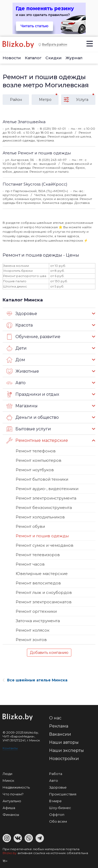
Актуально (12, 801)
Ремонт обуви (30, 526)
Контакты (10, 748)
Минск (8, 780)
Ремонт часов (30, 564)
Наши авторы (64, 742)
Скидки (54, 58)
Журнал (74, 58)
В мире (55, 801)
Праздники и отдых (33, 394)
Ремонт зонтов (31, 640)
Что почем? (13, 794)
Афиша (9, 808)
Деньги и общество (33, 417)
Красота (20, 325)
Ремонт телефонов (36, 451)
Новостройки (64, 759)
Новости (12, 58)
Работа (56, 774)
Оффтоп (57, 815)
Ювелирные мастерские (42, 574)
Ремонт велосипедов (38, 583)
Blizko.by (10, 853)
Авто (16, 383)
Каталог (33, 58)
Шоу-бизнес (60, 808)
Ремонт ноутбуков (35, 470)
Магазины (22, 406)
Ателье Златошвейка (24, 122)
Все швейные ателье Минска (35, 680)
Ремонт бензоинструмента (44, 508)
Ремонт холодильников (40, 517)
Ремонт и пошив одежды (42, 536)
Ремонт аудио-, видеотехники (47, 489)
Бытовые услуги (29, 429)
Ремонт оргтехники (36, 611)
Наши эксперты (67, 750)
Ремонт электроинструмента (46, 498)
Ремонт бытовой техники (42, 479)
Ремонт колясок (33, 630)
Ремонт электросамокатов (44, 602)
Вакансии (60, 734)
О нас (55, 718)
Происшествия (63, 794)
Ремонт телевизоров (38, 555)
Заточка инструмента (38, 621)
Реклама (59, 726)
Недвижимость (16, 787)
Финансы (11, 815)
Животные (23, 371)
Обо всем (58, 821)
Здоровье (22, 314)
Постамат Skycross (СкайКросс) (35, 184)
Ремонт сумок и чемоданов (45, 545)
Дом (16, 360)
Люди (7, 774)
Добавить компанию (49, 653)
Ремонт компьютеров (39, 460)
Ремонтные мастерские (37, 441)
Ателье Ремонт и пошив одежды (37, 153)
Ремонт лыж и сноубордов (44, 592)
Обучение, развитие (33, 337)
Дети (17, 348)
